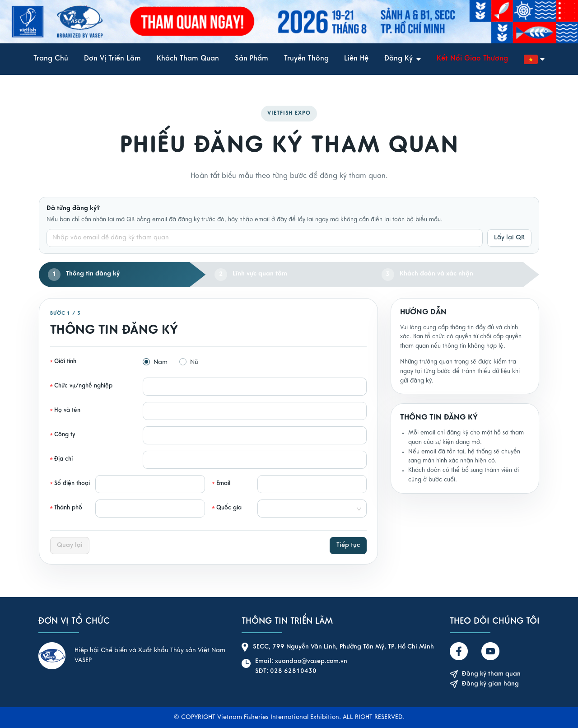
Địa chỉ (63, 459)
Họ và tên (67, 411)
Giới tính (65, 362)
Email (223, 484)
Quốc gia (229, 508)
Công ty (65, 435)
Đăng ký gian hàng (484, 684)
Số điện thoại (72, 484)
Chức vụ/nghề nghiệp (83, 386)
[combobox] (309, 509)
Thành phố (68, 508)
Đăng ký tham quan (485, 674)
